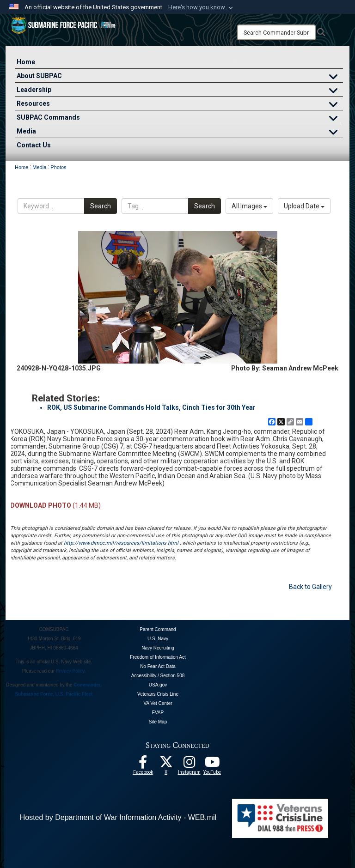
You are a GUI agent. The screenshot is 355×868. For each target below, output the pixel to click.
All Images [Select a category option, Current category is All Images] (249, 206)
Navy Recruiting (158, 648)
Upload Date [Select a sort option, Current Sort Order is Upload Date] (304, 206)
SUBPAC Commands (180, 118)
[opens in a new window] (189, 765)
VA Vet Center (158, 703)
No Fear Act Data (158, 666)
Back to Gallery (310, 587)
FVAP (158, 713)
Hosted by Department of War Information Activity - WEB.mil (118, 817)
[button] (202, 7)
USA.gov (158, 685)
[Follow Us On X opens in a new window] (166, 765)
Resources (180, 105)
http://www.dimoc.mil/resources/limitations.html (121, 543)
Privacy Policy (70, 671)
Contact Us (34, 145)
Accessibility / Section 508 (158, 676)
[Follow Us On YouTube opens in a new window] (212, 765)
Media (180, 132)
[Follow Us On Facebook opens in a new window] (143, 765)
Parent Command (158, 629)
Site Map (158, 722)
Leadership (180, 91)
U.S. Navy (158, 639)
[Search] (276, 32)
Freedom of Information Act (158, 657)
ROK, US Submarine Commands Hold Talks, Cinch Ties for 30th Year (151, 407)
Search (101, 206)
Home (26, 62)
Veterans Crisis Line (158, 694)
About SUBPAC (180, 77)
